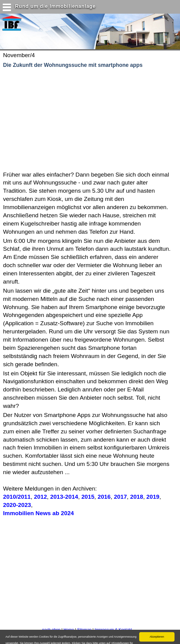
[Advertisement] (79, 120)
